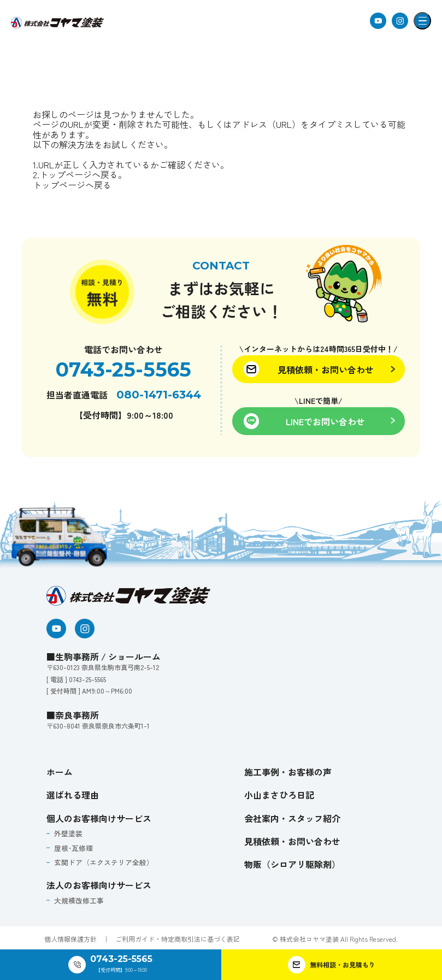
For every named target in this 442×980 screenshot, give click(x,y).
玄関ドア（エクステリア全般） (99, 862)
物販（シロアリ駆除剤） (292, 864)
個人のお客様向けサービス (99, 818)
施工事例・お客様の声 (288, 772)
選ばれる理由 (73, 795)
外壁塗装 (66, 833)
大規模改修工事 (76, 899)
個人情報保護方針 (70, 937)
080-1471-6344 (159, 395)
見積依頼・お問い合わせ (292, 841)
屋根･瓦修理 (71, 847)
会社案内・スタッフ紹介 (292, 818)
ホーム (60, 772)
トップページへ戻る (72, 185)
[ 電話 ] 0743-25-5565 (76, 679)
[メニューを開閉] (422, 21)
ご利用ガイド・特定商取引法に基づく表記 (178, 937)
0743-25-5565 (123, 369)
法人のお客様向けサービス (99, 883)
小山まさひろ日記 (279, 795)
